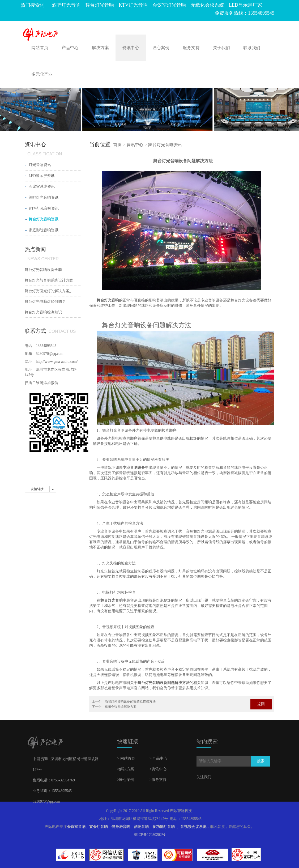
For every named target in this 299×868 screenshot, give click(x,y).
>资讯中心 (158, 769)
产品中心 (70, 48)
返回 (261, 704)
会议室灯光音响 (169, 5)
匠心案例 (161, 48)
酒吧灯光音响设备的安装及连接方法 (130, 701)
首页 (117, 145)
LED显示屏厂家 (245, 5)
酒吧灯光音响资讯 (44, 197)
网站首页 (40, 48)
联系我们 (252, 48)
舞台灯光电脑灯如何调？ (45, 302)
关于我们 (221, 48)
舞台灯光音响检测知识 (43, 312)
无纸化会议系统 (207, 5)
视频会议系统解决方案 (121, 707)
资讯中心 (131, 48)
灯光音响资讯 (40, 165)
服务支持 (191, 48)
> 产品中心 (158, 758)
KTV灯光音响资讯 (44, 208)
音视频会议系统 (193, 827)
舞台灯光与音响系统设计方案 (49, 280)
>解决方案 (126, 769)
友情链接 (37, 489)
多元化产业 (42, 74)
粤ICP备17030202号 (149, 835)
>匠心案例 (126, 780)
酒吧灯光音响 (66, 5)
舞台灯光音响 (100, 5)
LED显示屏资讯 (42, 176)
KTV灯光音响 (133, 5)
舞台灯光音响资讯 (165, 145)
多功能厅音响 (164, 827)
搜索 (261, 761)
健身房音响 (121, 827)
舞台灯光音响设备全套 (43, 270)
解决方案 (100, 48)
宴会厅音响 (99, 827)
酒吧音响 (141, 827)
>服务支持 (158, 780)
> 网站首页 (126, 758)
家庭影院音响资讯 (44, 230)
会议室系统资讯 (42, 187)
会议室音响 (76, 827)
